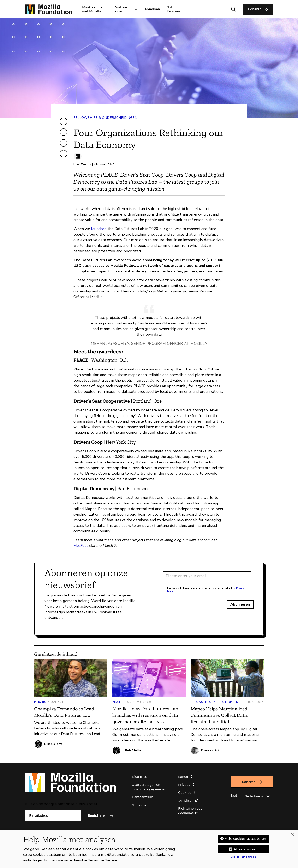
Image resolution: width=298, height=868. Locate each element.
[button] (136, 9)
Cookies (185, 793)
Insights (40, 702)
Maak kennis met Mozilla (92, 9)
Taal (234, 796)
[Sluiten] (293, 836)
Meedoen (153, 9)
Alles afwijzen (245, 851)
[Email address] (207, 576)
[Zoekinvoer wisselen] (234, 9)
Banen (183, 777)
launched (99, 229)
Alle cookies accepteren (245, 840)
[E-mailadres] (53, 816)
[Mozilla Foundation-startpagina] (49, 9)
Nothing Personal (174, 9)
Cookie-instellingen (243, 858)
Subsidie (139, 805)
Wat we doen (121, 9)
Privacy (184, 785)
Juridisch (186, 800)
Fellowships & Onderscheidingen (105, 118)
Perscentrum (143, 797)
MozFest (81, 546)
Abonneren (240, 604)
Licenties (140, 777)
